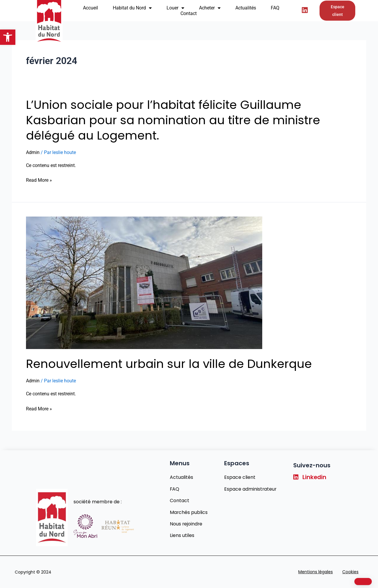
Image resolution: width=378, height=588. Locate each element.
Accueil (91, 8)
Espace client (239, 476)
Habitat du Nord (132, 8)
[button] (8, 37)
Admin (33, 152)
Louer (175, 8)
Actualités (246, 8)
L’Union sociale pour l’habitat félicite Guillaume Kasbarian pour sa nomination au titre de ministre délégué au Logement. (173, 120)
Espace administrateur (250, 488)
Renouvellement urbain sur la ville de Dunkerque (169, 364)
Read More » (39, 180)
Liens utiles (182, 535)
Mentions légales (316, 572)
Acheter (210, 8)
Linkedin (310, 476)
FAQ (275, 8)
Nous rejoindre (186, 524)
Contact (189, 13)
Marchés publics (189, 512)
